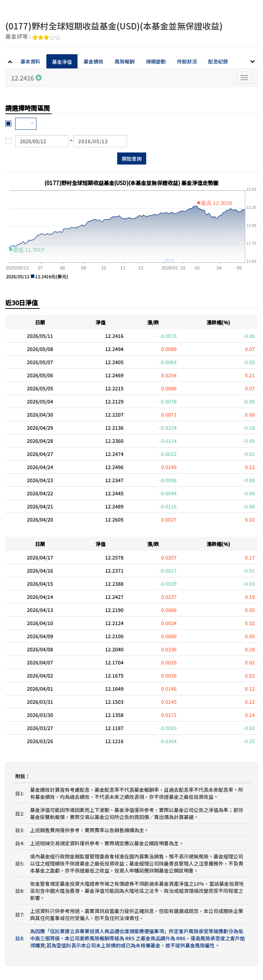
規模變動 (156, 61)
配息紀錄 (218, 61)
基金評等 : (33, 37)
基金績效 (93, 61)
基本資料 (30, 61)
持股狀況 (187, 61)
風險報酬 (125, 61)
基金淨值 (62, 62)
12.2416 (26, 78)
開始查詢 (132, 158)
